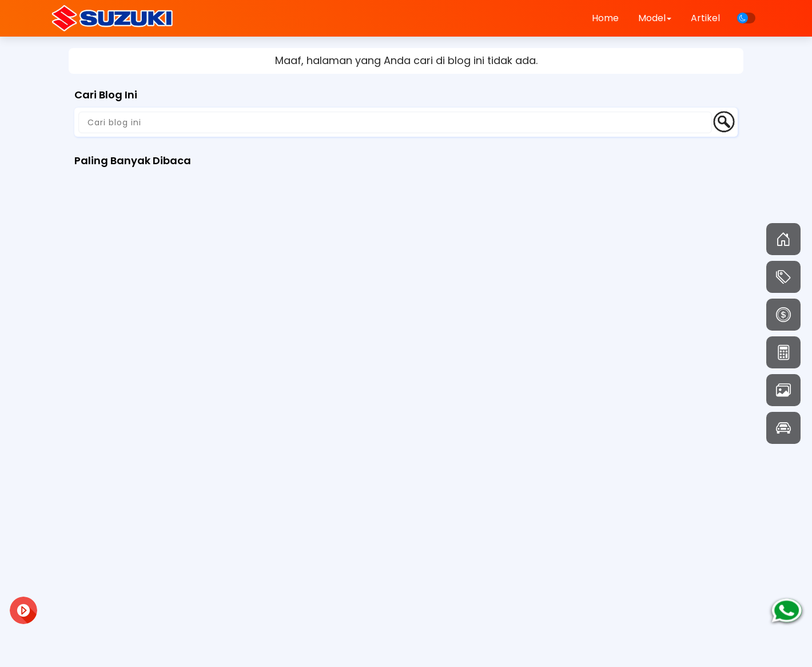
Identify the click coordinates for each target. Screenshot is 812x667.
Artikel (705, 18)
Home (605, 18)
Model (655, 18)
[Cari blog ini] (395, 122)
